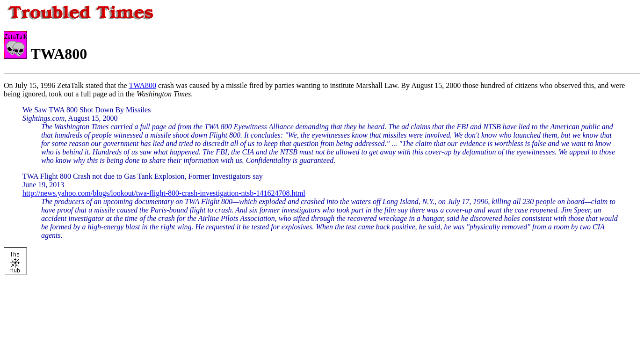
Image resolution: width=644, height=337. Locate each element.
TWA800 (142, 85)
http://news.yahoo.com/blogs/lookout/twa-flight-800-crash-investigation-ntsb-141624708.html (164, 193)
